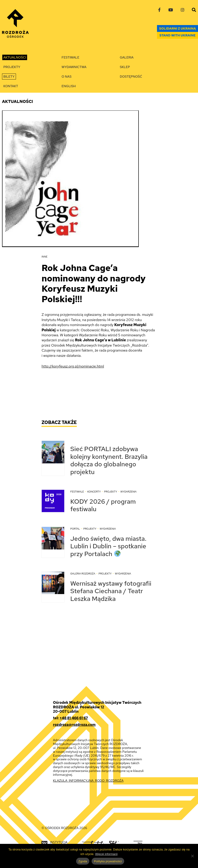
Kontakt (11, 86)
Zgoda (83, 861)
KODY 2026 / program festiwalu (103, 505)
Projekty (12, 67)
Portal (75, 529)
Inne (44, 257)
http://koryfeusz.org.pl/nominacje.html (73, 366)
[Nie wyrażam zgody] (192, 856)
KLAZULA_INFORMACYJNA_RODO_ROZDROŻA (88, 781)
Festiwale (70, 57)
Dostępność (131, 77)
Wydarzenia (129, 492)
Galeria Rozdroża (83, 574)
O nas (67, 77)
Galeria (127, 57)
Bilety (9, 77)
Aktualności (15, 57)
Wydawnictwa (74, 67)
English (69, 86)
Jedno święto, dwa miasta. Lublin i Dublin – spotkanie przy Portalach (108, 546)
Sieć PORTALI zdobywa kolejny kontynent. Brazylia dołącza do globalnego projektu (109, 460)
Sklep (125, 67)
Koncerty (94, 492)
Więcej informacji (106, 854)
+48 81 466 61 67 (74, 718)
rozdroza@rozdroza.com (74, 725)
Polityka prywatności (108, 861)
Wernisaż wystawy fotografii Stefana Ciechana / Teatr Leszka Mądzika (111, 591)
